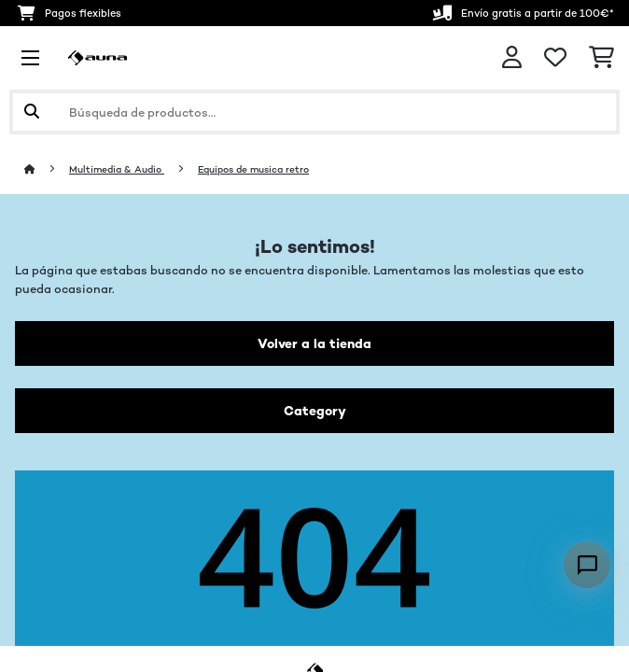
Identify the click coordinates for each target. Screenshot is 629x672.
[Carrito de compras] (601, 58)
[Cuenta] (512, 57)
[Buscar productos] (314, 112)
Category (315, 411)
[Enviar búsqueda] (32, 112)
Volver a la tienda (314, 343)
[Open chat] (587, 565)
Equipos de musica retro (253, 169)
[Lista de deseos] (555, 58)
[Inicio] (47, 169)
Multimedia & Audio (117, 169)
